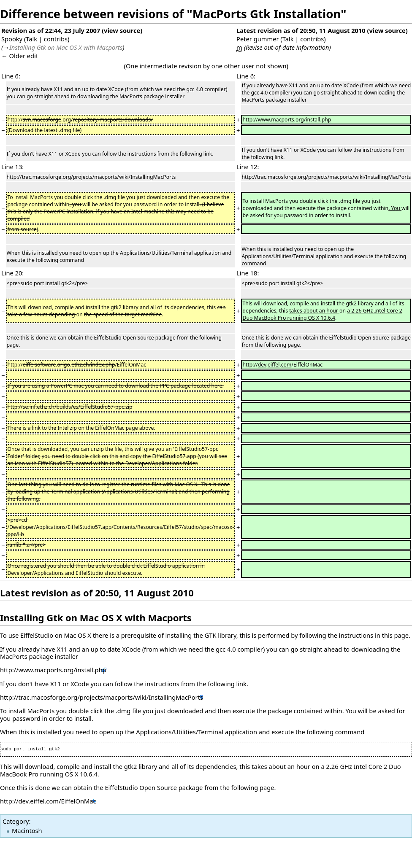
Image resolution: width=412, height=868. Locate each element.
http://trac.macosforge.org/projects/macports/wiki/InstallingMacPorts (102, 697)
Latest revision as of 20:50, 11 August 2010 (301, 30)
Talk (31, 39)
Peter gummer (257, 39)
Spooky (12, 39)
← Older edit (20, 56)
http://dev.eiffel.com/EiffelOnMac (48, 801)
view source (122, 30)
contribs (56, 39)
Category (16, 821)
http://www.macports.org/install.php (53, 670)
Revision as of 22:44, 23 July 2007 (51, 30)
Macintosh (27, 830)
